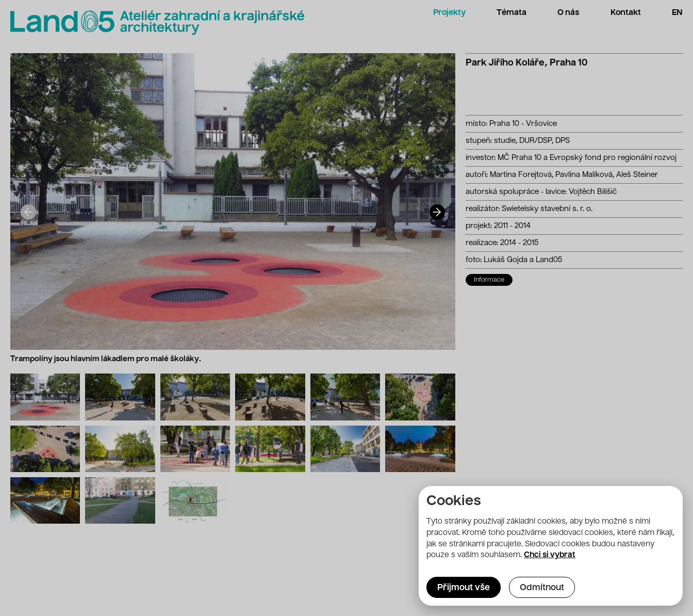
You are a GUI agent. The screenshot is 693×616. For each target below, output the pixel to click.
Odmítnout (542, 588)
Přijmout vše (464, 588)
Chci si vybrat (550, 555)
